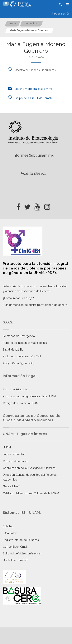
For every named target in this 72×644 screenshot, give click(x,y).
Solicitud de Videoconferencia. (22, 553)
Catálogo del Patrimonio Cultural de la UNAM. (31, 493)
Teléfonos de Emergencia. (19, 336)
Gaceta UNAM (12, 486)
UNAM (7, 447)
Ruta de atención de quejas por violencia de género (35, 305)
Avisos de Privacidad (16, 389)
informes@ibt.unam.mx (33, 155)
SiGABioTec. (10, 533)
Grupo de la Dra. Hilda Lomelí (29, 98)
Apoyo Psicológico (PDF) (19, 363)
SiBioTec (8, 526)
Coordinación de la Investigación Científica (29, 468)
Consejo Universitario (16, 461)
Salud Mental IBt (13, 350)
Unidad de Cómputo (16, 560)
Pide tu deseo (33, 173)
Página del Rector (14, 454)
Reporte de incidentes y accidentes (25, 343)
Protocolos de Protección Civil (22, 356)
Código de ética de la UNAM (21, 403)
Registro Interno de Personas (21, 540)
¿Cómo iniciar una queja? (18, 298)
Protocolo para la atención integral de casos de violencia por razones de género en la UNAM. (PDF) (35, 268)
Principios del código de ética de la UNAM (29, 396)
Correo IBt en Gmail (15, 547)
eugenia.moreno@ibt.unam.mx (29, 89)
